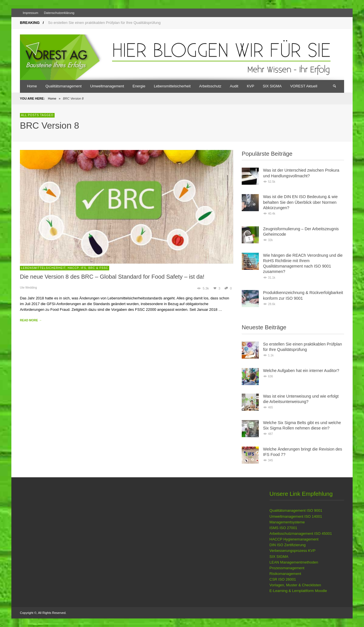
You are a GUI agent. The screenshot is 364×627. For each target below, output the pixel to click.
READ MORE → (31, 320)
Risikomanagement (285, 574)
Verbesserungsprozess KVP (293, 551)
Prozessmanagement (287, 568)
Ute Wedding (28, 288)
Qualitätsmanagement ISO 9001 (296, 510)
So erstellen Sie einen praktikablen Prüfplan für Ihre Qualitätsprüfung (104, 23)
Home (52, 98)
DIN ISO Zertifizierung (288, 545)
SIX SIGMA (279, 557)
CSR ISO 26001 (283, 579)
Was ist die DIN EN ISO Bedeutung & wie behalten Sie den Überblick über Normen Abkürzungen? (300, 202)
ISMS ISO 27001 (284, 528)
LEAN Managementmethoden (294, 562)
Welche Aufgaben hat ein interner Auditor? (301, 371)
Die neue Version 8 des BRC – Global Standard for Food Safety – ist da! (112, 277)
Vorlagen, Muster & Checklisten (295, 585)
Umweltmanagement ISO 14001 (296, 516)
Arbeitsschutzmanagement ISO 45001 (301, 534)
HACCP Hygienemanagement (294, 539)
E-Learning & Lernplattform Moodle (298, 591)
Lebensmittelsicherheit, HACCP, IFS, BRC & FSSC (65, 268)
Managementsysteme (287, 522)
